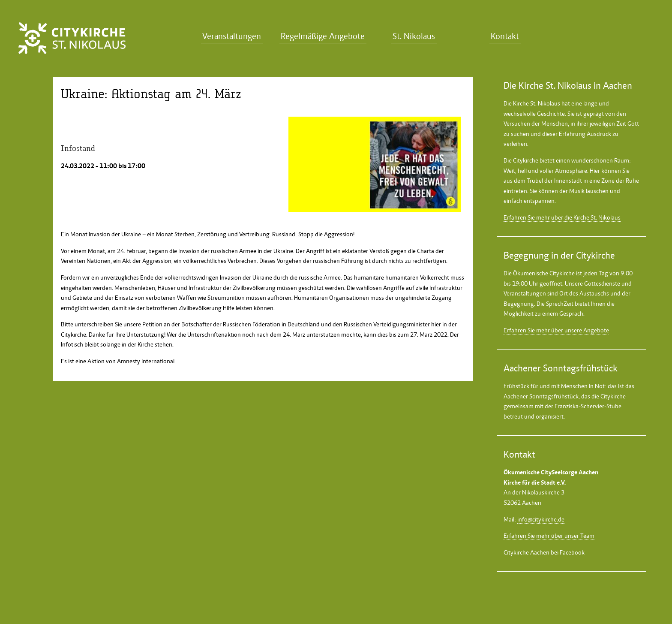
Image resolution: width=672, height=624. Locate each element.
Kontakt (505, 36)
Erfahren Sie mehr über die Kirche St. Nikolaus (562, 217)
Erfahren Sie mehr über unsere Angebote (556, 330)
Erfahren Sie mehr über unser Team (549, 536)
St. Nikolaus (414, 36)
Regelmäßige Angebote (323, 36)
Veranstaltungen (232, 36)
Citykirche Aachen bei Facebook (544, 552)
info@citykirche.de (541, 519)
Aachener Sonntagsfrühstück (541, 396)
